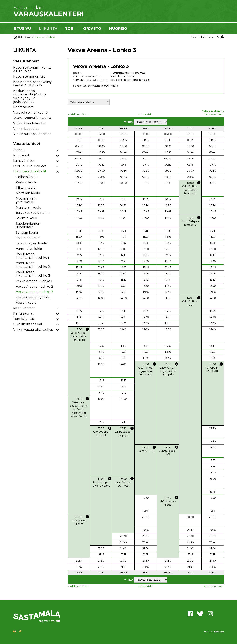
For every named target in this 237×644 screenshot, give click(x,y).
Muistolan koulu (29, 207)
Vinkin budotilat (26, 129)
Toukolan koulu (28, 238)
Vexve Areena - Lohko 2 (34, 287)
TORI (70, 28)
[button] (58, 151)
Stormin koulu (27, 218)
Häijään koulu (27, 177)
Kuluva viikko (146, 114)
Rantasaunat (23, 107)
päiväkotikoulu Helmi (33, 213)
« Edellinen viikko (78, 114)
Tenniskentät (24, 319)
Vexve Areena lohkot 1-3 (32, 118)
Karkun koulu (27, 182)
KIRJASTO (92, 28)
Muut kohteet (24, 308)
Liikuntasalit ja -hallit (30, 171)
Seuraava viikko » (214, 114)
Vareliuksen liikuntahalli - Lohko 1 (32, 256)
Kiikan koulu (26, 188)
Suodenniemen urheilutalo (28, 225)
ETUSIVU (23, 28)
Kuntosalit (21, 155)
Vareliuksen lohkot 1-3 (30, 113)
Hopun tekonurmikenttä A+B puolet (33, 69)
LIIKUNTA (48, 28)
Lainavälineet (24, 161)
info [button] (199, 183)
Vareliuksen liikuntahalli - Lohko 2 (33, 265)
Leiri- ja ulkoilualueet (30, 166)
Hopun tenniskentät (29, 76)
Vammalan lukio (29, 249)
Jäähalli (19, 150)
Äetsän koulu (26, 303)
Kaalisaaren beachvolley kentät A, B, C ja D (32, 84)
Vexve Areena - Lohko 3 (34, 292)
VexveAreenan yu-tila (33, 297)
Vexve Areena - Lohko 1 (34, 281)
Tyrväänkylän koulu (31, 243)
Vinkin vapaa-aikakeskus (33, 330)
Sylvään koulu (27, 233)
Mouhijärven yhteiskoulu (26, 200)
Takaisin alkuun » (213, 111)
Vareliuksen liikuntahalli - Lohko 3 (33, 274)
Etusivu (39, 37)
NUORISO (118, 28)
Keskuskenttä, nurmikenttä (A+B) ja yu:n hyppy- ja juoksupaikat (30, 96)
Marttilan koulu (28, 193)
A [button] (218, 37)
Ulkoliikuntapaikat (28, 324)
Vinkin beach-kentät (29, 123)
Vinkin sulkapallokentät (32, 134)
